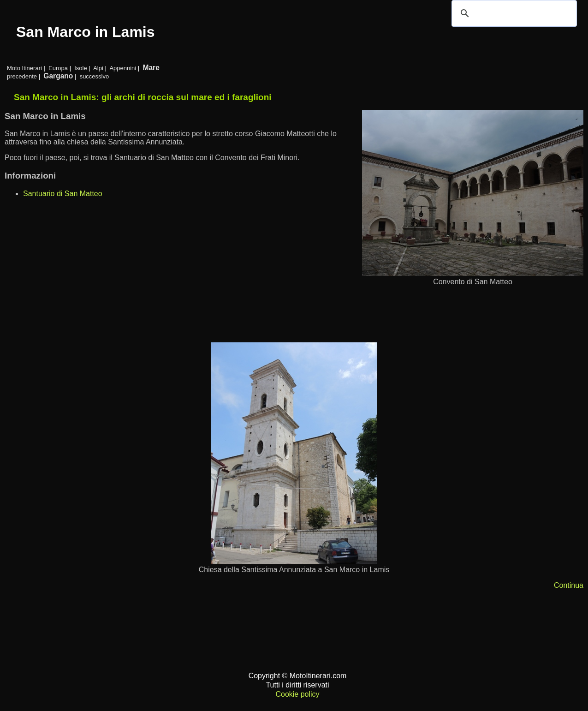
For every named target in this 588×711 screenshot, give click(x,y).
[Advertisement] (281, 314)
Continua (569, 585)
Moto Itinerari (24, 68)
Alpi (98, 68)
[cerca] (513, 13)
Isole (80, 68)
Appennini (123, 68)
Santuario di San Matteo (63, 194)
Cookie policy (297, 694)
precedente (22, 76)
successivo (95, 76)
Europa (58, 68)
